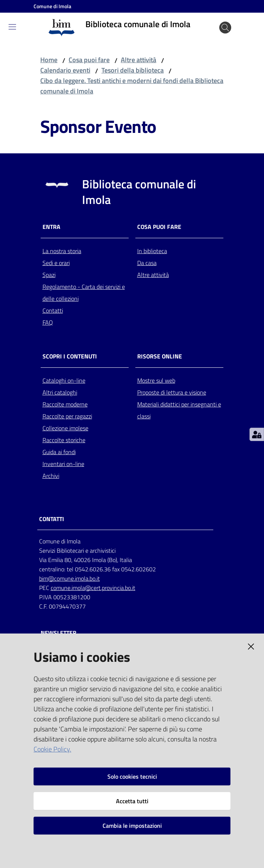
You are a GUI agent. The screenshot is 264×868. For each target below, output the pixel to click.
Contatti (53, 310)
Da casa (147, 263)
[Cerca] (225, 28)
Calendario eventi (65, 70)
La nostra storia (62, 251)
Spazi (49, 275)
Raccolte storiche (64, 440)
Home (49, 60)
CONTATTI (52, 519)
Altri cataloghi (60, 392)
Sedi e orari (56, 263)
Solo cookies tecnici (132, 776)
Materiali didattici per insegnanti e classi (179, 410)
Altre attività (139, 60)
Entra (51, 227)
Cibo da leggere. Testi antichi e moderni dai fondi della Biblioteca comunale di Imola (132, 86)
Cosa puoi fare (89, 60)
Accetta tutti (132, 801)
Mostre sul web (156, 380)
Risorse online (160, 356)
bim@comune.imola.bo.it (70, 578)
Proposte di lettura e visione (172, 392)
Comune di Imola (52, 6)
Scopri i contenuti (70, 356)
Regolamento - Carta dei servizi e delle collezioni (84, 293)
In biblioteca (152, 251)
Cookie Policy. (52, 749)
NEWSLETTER (59, 633)
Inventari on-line (63, 464)
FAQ (48, 322)
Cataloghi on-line (64, 380)
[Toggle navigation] (12, 27)
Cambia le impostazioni (132, 826)
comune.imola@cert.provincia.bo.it (93, 588)
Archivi (51, 476)
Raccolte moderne (65, 404)
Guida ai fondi (59, 452)
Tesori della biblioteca (133, 70)
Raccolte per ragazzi (67, 416)
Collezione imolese (65, 428)
